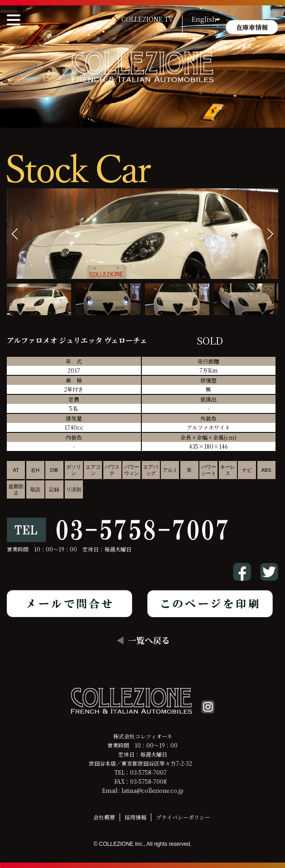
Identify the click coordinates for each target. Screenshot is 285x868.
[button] (270, 234)
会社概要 (104, 817)
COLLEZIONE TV (147, 19)
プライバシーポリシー (183, 817)
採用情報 (135, 817)
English (204, 19)
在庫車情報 (252, 27)
